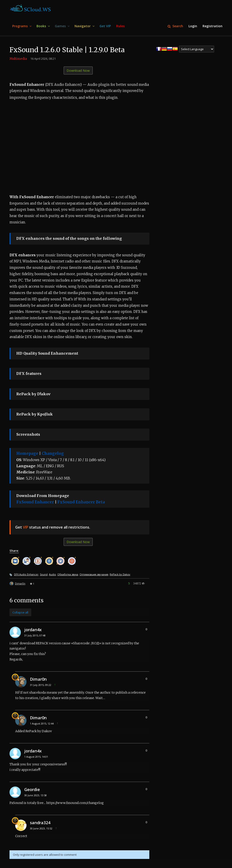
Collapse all (20, 612)
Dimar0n (20, 583)
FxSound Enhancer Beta (81, 502)
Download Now (78, 70)
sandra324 (40, 823)
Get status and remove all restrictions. (53, 527)
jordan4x (33, 630)
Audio (52, 574)
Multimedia (18, 59)
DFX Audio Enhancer (26, 574)
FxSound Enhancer (35, 502)
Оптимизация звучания (94, 574)
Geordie (32, 789)
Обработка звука (68, 574)
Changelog (53, 453)
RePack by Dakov (120, 574)
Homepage (27, 453)
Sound (44, 574)
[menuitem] (22, 26)
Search (175, 26)
